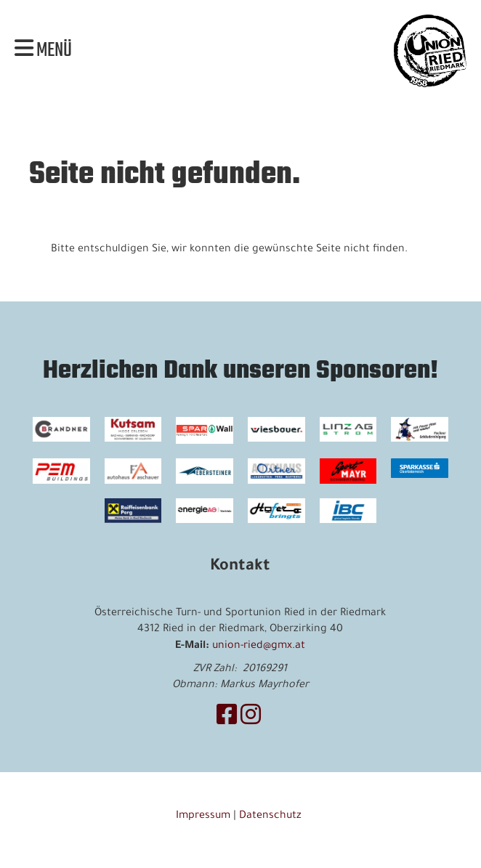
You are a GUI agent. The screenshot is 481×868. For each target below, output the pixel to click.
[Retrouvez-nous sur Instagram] (251, 719)
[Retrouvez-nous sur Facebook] (227, 719)
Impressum (203, 816)
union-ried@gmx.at (259, 646)
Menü (43, 51)
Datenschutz (272, 816)
